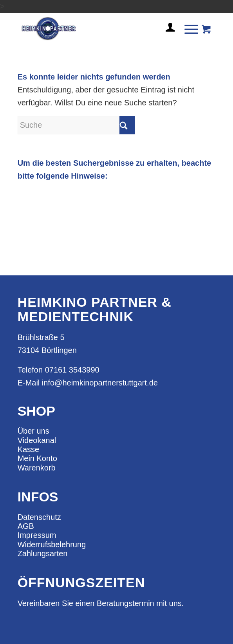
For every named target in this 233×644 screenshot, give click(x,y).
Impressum (37, 535)
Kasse (29, 449)
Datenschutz (39, 517)
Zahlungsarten (43, 554)
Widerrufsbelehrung (52, 545)
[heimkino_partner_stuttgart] (97, 29)
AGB (26, 526)
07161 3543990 (72, 370)
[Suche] (76, 125)
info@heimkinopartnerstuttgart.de (100, 383)
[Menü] (187, 29)
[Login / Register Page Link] (167, 37)
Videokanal (37, 440)
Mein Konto (37, 458)
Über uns (33, 431)
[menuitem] (167, 31)
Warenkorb (37, 468)
